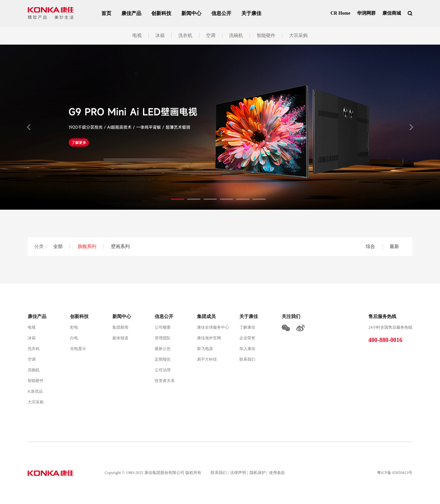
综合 (371, 246)
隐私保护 (258, 473)
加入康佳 (247, 349)
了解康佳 (247, 327)
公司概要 (163, 327)
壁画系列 (120, 246)
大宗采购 (298, 35)
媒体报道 (120, 338)
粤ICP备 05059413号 (395, 473)
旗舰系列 (87, 246)
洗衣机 (185, 35)
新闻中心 (191, 13)
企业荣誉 (247, 338)
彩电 (74, 327)
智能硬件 (266, 35)
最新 (394, 246)
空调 (211, 35)
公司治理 (163, 370)
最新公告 (163, 349)
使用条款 (277, 473)
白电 (74, 338)
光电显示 (78, 349)
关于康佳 (251, 13)
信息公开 (221, 13)
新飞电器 (205, 349)
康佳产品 (131, 13)
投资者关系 (165, 381)
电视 (137, 35)
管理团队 (163, 338)
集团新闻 (120, 327)
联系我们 (247, 359)
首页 (106, 13)
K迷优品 (35, 391)
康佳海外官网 (209, 338)
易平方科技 (207, 359)
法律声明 (238, 473)
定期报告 (163, 359)
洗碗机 (236, 35)
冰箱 (160, 35)
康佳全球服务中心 (213, 327)
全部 (58, 246)
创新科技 (161, 13)
